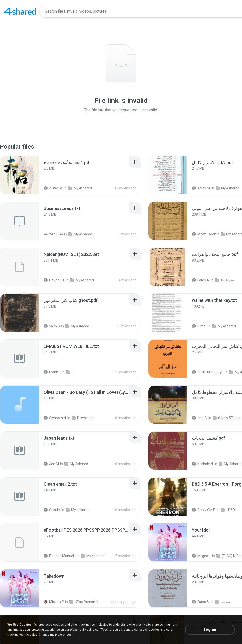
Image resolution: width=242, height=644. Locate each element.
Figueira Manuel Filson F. (60, 556)
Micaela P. (54, 602)
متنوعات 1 (225, 280)
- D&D (228, 510)
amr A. (200, 418)
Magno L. (202, 556)
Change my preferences (55, 635)
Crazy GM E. (204, 510)
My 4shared (80, 188)
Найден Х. (54, 280)
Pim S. (200, 326)
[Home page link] (20, 11)
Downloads (83, 418)
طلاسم (222, 602)
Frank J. (52, 372)
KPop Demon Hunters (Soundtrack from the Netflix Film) (86, 602)
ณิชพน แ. (53, 188)
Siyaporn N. (55, 418)
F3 (71, 372)
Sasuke (52, 510)
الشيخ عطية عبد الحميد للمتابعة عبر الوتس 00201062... (208, 372)
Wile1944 (54, 234)
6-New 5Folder (227, 418)
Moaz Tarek (204, 234)
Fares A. (201, 280)
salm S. (52, 326)
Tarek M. (201, 188)
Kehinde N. (203, 464)
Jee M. (52, 464)
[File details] (20, 175)
